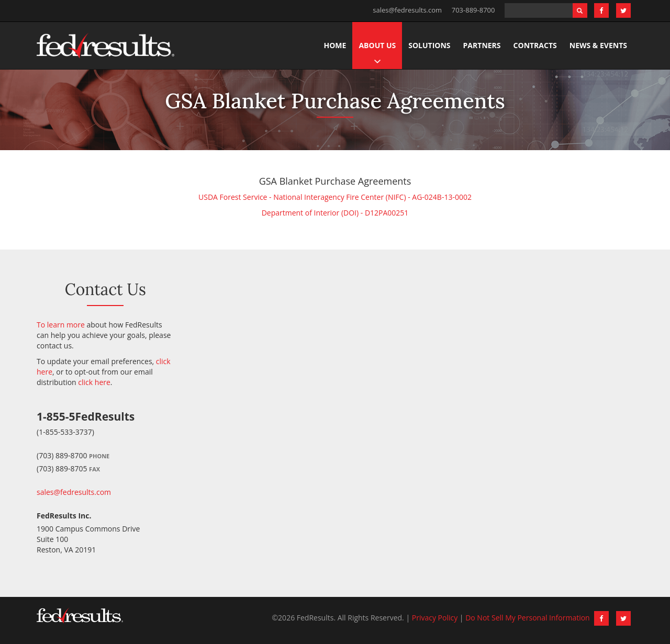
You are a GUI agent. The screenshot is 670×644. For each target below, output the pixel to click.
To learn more (61, 325)
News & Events (598, 45)
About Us (377, 45)
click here (94, 382)
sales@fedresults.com (407, 10)
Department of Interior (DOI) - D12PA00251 (335, 213)
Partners (482, 45)
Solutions (429, 45)
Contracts (535, 45)
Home (335, 45)
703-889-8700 (473, 10)
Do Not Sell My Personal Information (528, 618)
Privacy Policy (435, 618)
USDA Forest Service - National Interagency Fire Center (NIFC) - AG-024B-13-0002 (335, 197)
